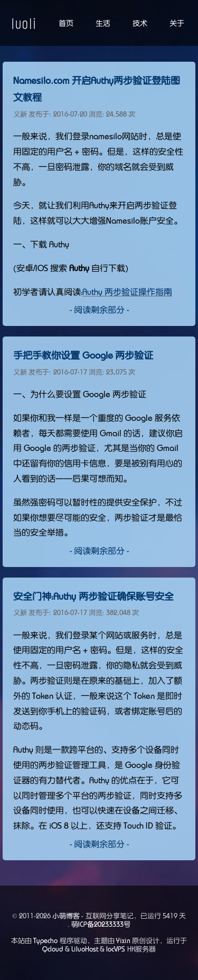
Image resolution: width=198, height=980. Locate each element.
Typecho (45, 941)
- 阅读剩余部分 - (99, 310)
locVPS (116, 949)
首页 (66, 23)
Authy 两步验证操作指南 (127, 292)
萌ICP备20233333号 (101, 924)
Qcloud (53, 949)
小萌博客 (66, 916)
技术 (140, 23)
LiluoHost (85, 949)
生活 (103, 23)
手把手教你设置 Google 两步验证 (83, 356)
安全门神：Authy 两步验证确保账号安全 (93, 597)
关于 (177, 23)
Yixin (123, 941)
